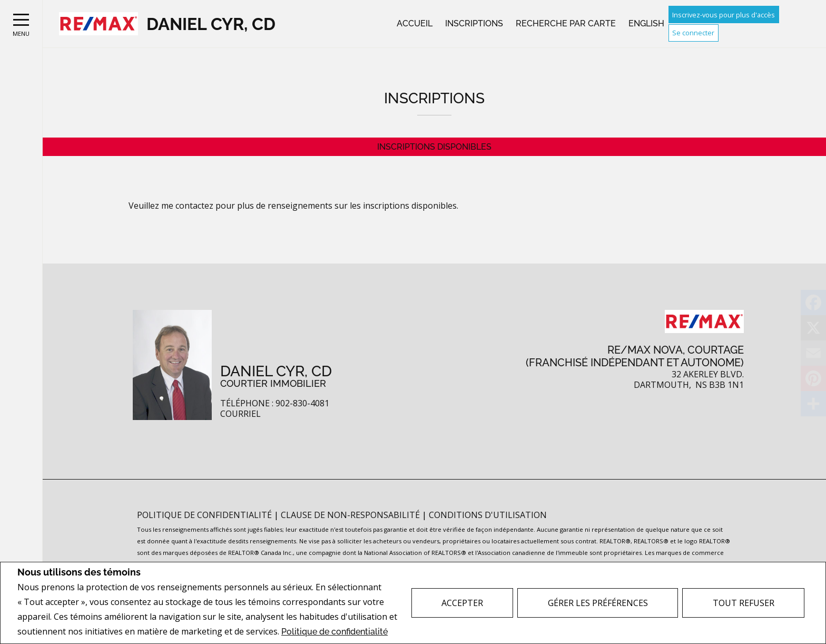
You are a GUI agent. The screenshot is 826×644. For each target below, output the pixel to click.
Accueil (415, 23)
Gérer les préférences (598, 603)
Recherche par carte (566, 23)
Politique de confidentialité (335, 632)
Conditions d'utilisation (488, 515)
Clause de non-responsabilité (351, 515)
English (646, 23)
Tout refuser (744, 603)
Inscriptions (474, 23)
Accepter (462, 603)
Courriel (240, 414)
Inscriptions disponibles (434, 147)
